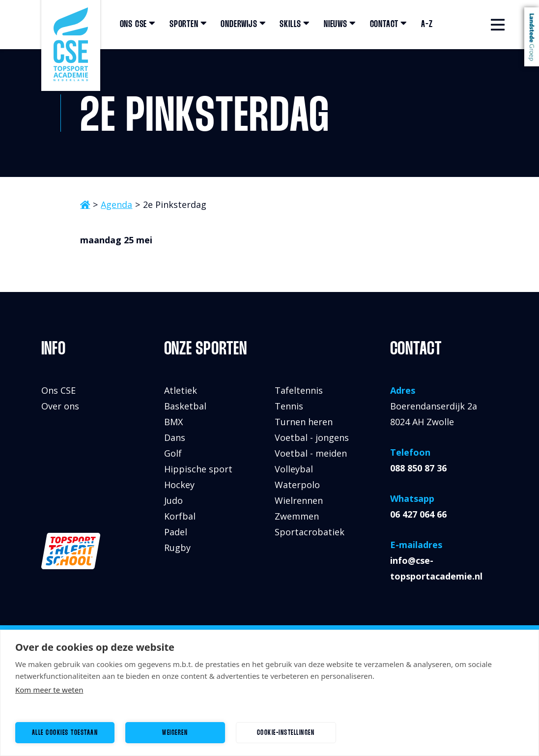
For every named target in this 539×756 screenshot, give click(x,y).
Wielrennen (299, 500)
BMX (173, 422)
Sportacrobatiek (310, 532)
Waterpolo (297, 485)
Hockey (179, 485)
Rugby (177, 548)
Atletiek (181, 390)
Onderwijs (243, 25)
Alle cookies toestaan (65, 733)
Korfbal (180, 516)
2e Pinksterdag (175, 204)
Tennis (289, 406)
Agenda (116, 204)
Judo (173, 500)
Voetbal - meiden (311, 453)
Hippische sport (198, 469)
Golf (173, 453)
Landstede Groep (532, 37)
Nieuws (340, 25)
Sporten (188, 25)
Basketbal (185, 406)
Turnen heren (304, 422)
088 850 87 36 (418, 468)
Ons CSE (138, 25)
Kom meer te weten (49, 690)
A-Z (427, 25)
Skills (295, 25)
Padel (176, 532)
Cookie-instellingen (286, 733)
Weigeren (175, 733)
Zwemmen (297, 516)
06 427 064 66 (418, 514)
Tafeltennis (299, 390)
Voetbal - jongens (312, 437)
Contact (389, 25)
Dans (175, 437)
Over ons (60, 406)
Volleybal (294, 469)
